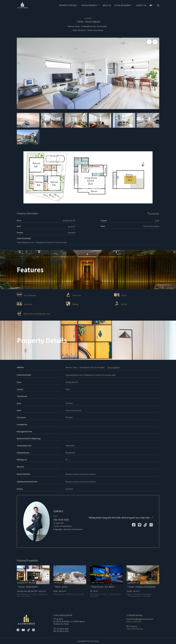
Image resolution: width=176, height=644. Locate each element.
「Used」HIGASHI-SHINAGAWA (141, 587)
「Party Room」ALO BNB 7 (102, 587)
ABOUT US (107, 5)
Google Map (153, 213)
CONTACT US (141, 5)
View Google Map (114, 367)
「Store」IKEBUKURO (27, 587)
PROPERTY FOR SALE (68, 5)
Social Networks (122, 5)
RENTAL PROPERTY (90, 5)
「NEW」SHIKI (60, 587)
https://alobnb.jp (134, 621)
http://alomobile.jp (135, 629)
